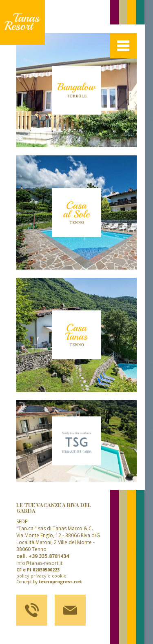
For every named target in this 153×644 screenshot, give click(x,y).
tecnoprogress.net (60, 582)
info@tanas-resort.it (39, 563)
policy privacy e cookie (41, 576)
